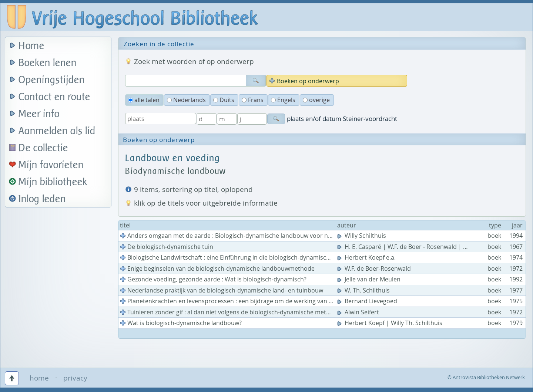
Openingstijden (52, 80)
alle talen (144, 100)
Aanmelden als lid (57, 131)
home (39, 378)
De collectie (43, 148)
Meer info (39, 114)
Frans (253, 100)
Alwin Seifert (359, 312)
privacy (75, 378)
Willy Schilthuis (362, 236)
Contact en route (54, 97)
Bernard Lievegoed (368, 301)
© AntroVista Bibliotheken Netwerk (486, 377)
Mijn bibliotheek (53, 182)
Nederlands (186, 100)
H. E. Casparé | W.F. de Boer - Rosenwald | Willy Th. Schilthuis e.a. (432, 247)
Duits (224, 100)
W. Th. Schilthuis (364, 290)
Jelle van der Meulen (370, 279)
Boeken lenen (48, 63)
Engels (283, 100)
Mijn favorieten (51, 165)
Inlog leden (42, 199)
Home (31, 46)
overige (316, 100)
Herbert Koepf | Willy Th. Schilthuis (390, 323)
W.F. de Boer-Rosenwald (375, 268)
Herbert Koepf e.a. (367, 257)
